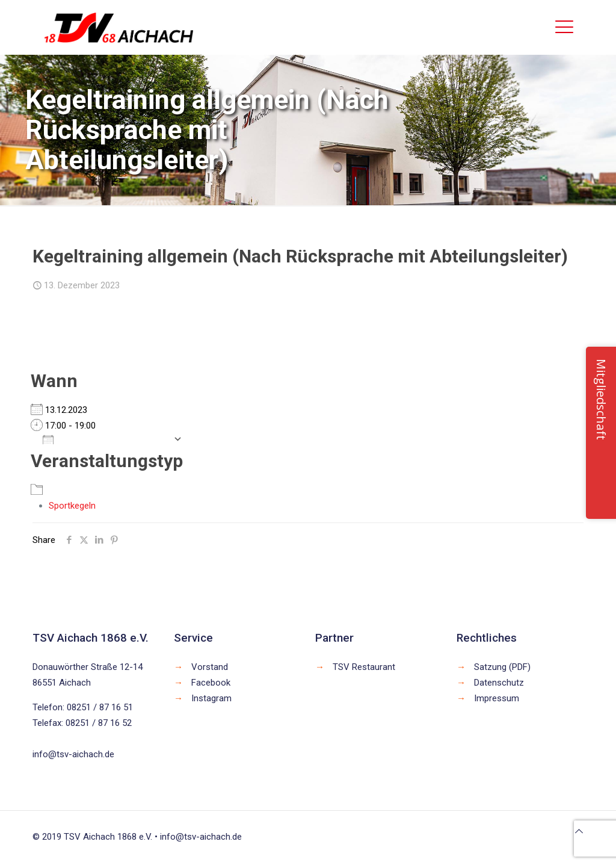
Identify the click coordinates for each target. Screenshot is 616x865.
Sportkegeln (72, 506)
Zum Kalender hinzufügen (105, 439)
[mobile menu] (564, 27)
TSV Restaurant (364, 667)
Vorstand (210, 667)
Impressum (497, 698)
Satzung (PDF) (502, 667)
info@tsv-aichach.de (73, 754)
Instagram (211, 698)
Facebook (211, 683)
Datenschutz (499, 683)
